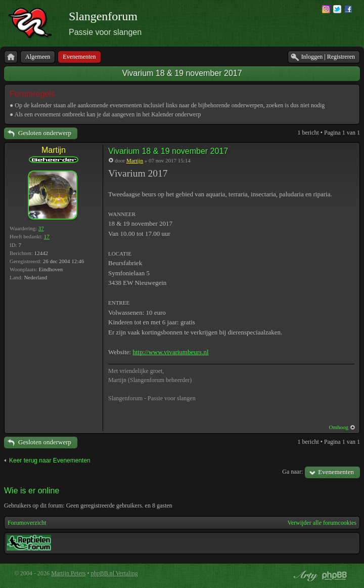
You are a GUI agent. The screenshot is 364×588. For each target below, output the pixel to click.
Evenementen (336, 472)
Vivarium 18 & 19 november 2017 (182, 73)
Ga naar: (292, 472)
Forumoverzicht (27, 523)
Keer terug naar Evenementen (50, 460)
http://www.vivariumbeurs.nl (170, 352)
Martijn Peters (68, 573)
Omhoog (339, 427)
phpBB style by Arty (304, 576)
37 (41, 228)
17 (47, 236)
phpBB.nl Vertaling (115, 573)
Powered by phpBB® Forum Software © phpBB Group (335, 576)
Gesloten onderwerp (45, 133)
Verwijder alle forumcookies (322, 523)
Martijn (54, 150)
